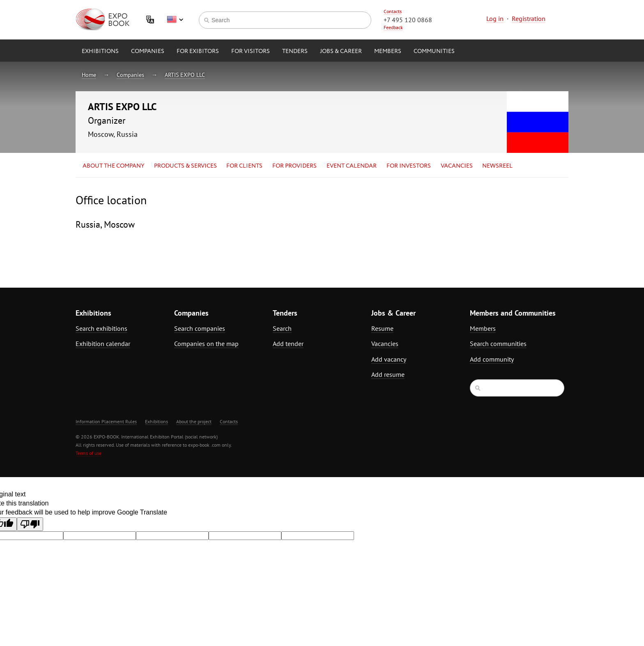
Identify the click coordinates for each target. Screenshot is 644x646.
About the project (194, 421)
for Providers (294, 166)
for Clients (244, 166)
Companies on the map (206, 344)
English (175, 20)
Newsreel (497, 166)
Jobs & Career (341, 51)
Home (89, 75)
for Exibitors (198, 51)
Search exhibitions (101, 328)
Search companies (200, 328)
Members (388, 51)
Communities (434, 51)
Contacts (393, 11)
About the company (113, 166)
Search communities (498, 344)
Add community (492, 359)
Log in (495, 18)
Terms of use (89, 453)
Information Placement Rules (106, 421)
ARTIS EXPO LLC (185, 75)
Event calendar (352, 166)
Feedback (393, 27)
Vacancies (457, 166)
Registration (529, 18)
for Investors (409, 166)
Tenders (295, 51)
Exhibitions (100, 51)
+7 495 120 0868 (408, 20)
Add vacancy (389, 359)
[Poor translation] (30, 524)
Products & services (185, 166)
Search (282, 328)
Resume (382, 328)
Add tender (288, 344)
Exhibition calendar (103, 344)
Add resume (388, 374)
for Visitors (251, 51)
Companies (148, 51)
